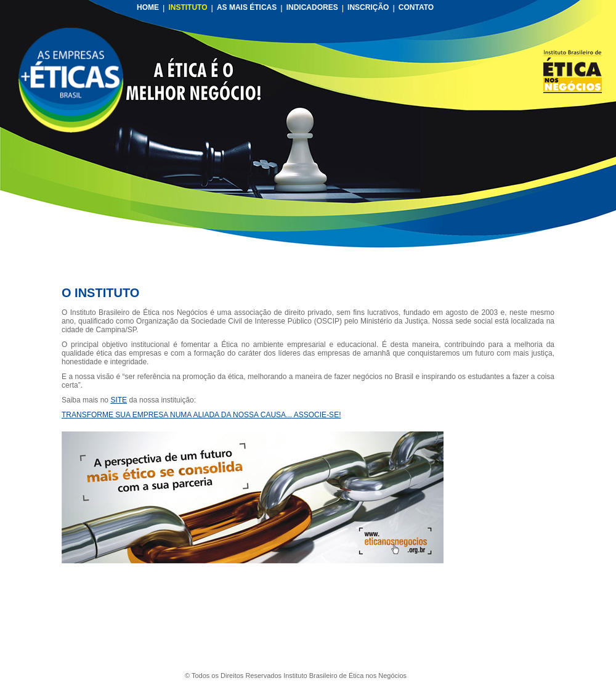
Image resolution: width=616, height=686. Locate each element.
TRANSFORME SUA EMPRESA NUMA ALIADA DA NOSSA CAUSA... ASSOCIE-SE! (201, 415)
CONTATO (416, 7)
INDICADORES (312, 7)
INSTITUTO (188, 7)
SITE (119, 400)
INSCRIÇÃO (368, 7)
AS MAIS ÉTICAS (247, 7)
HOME (148, 7)
